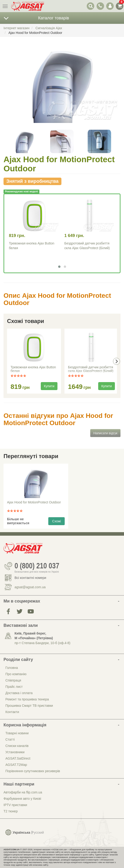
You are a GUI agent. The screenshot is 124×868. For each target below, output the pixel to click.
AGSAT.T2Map (16, 765)
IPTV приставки (15, 805)
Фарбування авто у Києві (22, 799)
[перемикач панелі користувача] (110, 6)
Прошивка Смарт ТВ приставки (29, 706)
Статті (10, 739)
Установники (15, 752)
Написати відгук (105, 433)
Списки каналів (17, 746)
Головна (12, 668)
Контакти (12, 712)
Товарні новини (17, 733)
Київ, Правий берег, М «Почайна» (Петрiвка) (34, 636)
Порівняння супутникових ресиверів (33, 771)
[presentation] (116, 361)
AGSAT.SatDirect (18, 758)
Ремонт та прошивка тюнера (27, 699)
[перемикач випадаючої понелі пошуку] (91, 6)
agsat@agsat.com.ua (30, 587)
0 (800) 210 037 (37, 566)
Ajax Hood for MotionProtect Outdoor (34, 502)
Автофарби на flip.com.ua (23, 792)
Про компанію (16, 674)
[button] (59, 267)
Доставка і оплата (19, 693)
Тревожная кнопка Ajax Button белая (33, 369)
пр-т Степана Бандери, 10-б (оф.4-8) (42, 643)
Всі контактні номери (30, 578)
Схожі (57, 521)
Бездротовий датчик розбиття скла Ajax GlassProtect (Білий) (91, 369)
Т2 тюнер (11, 811)
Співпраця (13, 680)
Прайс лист (14, 687)
